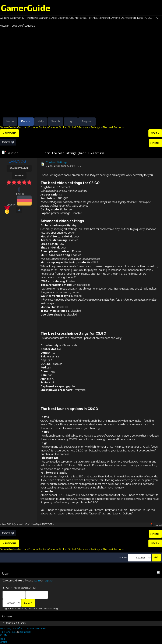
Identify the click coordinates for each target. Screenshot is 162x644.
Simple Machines (36, 628)
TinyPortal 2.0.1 (8, 632)
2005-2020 (25, 632)
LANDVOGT (18, 161)
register (48, 580)
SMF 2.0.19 (6, 628)
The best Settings (57, 162)
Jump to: (123, 558)
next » (155, 133)
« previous (9, 133)
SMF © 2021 (19, 628)
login (37, 580)
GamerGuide (25, 8)
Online (7, 616)
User (6, 574)
